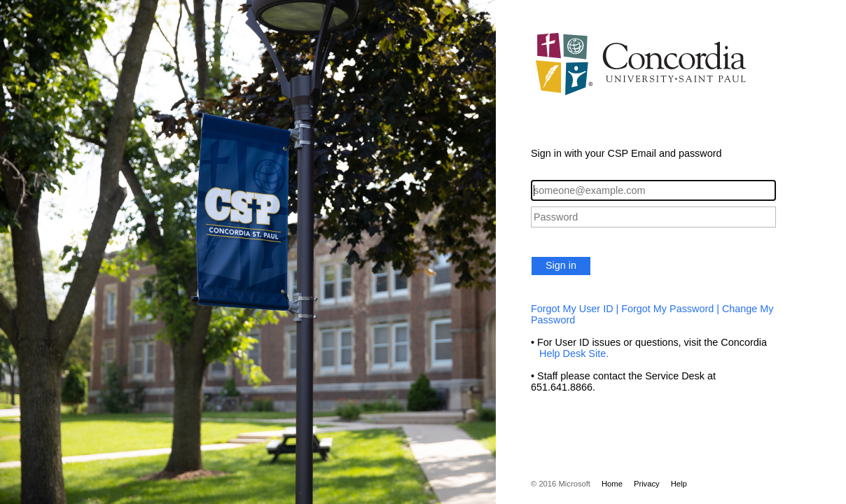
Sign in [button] (561, 265)
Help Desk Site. (570, 353)
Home (612, 484)
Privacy (647, 484)
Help (679, 484)
